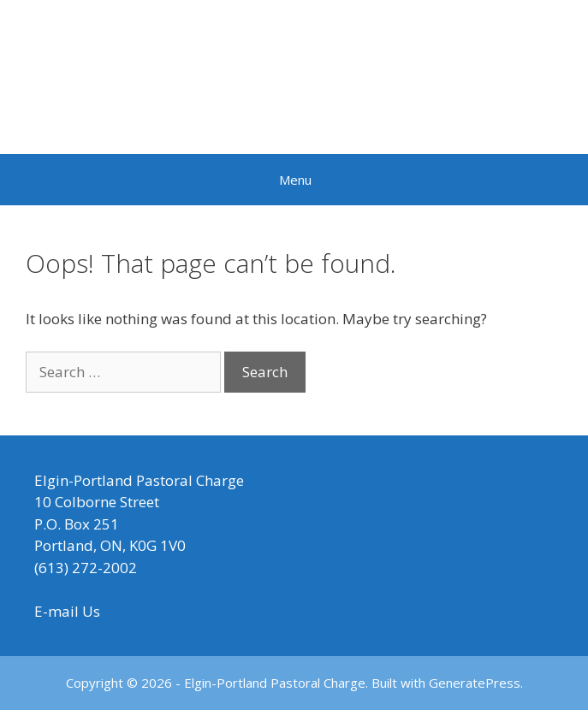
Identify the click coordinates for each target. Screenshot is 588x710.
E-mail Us (67, 611)
